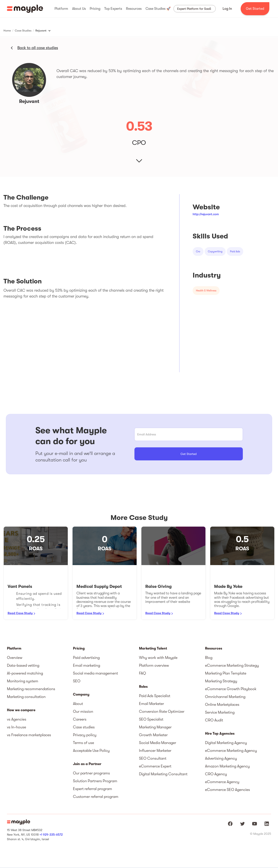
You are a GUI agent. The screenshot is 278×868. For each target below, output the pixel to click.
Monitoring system (23, 681)
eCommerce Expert (155, 766)
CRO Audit (214, 720)
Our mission (83, 711)
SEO (77, 681)
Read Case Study (20, 613)
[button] (61, 9)
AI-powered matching (25, 673)
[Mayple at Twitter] (242, 824)
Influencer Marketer (155, 751)
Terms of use (84, 743)
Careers (80, 719)
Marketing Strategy (221, 681)
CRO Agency (216, 774)
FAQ (142, 673)
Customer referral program (96, 797)
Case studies (84, 727)
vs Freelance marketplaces (29, 735)
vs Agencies (17, 719)
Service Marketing (220, 712)
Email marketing (87, 665)
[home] (25, 9)
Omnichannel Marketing (225, 697)
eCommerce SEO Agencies (228, 790)
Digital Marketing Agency (226, 743)
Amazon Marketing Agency (227, 766)
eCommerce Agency (222, 782)
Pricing (79, 648)
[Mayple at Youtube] (255, 824)
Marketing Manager (155, 727)
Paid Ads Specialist (155, 696)
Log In (227, 9)
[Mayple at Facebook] (230, 824)
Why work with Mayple (158, 658)
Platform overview (154, 665)
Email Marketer (151, 704)
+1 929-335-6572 (51, 835)
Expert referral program (93, 789)
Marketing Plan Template (226, 673)
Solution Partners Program (95, 781)
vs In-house (17, 727)
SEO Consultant (153, 758)
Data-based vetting (23, 665)
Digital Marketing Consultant (163, 774)
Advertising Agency (221, 758)
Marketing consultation (26, 697)
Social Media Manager (158, 743)
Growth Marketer (153, 735)
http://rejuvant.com (206, 214)
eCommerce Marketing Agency (231, 751)
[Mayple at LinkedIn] (267, 824)
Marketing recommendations (31, 689)
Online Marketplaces (222, 704)
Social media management (95, 673)
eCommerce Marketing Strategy (232, 665)
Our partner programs (91, 773)
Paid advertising (86, 658)
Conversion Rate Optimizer (162, 711)
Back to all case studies (38, 48)
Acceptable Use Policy (91, 751)
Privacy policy (85, 735)
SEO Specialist (151, 719)
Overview (15, 658)
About (78, 704)
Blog (209, 658)
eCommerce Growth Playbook (231, 689)
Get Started (255, 9)
